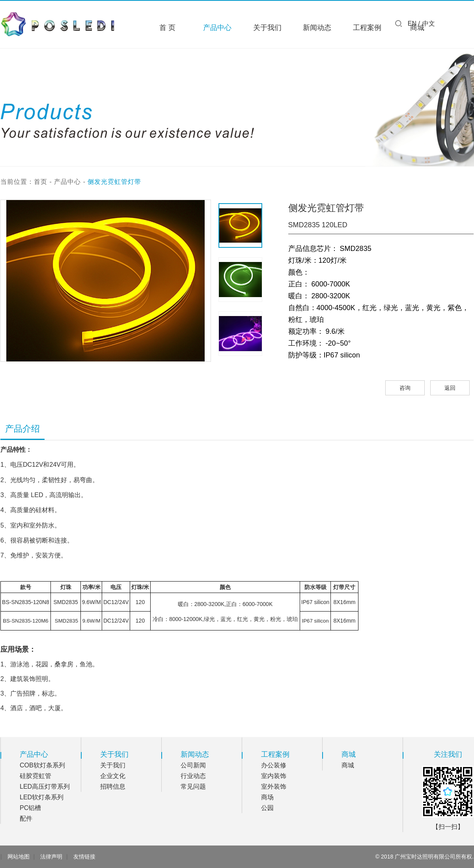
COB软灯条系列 (42, 765)
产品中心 (217, 28)
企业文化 (113, 776)
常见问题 (193, 787)
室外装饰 (274, 787)
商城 (348, 765)
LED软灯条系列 (42, 797)
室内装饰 (274, 776)
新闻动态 (317, 28)
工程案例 (367, 28)
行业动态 (193, 776)
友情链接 (84, 857)
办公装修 (274, 765)
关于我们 (267, 28)
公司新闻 (193, 765)
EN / (414, 23)
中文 (429, 23)
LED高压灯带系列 (45, 787)
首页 (41, 182)
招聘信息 (113, 787)
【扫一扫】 (448, 827)
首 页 (167, 28)
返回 (450, 388)
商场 (267, 797)
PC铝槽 (30, 808)
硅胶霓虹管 (35, 776)
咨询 (405, 388)
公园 (267, 808)
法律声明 (51, 857)
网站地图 (19, 857)
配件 (26, 818)
